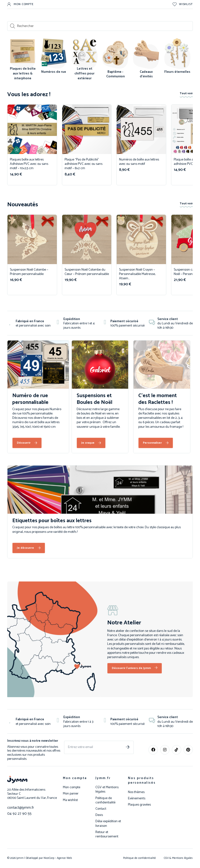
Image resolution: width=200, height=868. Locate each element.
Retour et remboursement (107, 835)
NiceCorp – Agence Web (57, 858)
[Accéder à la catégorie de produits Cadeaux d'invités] (146, 59)
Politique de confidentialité (105, 801)
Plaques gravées (139, 805)
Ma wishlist (70, 800)
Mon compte (75, 778)
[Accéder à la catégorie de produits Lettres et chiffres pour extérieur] (85, 60)
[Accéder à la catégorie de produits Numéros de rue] (53, 57)
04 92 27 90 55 (17, 813)
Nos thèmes (136, 792)
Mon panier (71, 794)
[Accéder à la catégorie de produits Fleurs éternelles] (177, 57)
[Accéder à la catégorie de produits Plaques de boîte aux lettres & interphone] (23, 60)
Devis (99, 815)
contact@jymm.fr (19, 807)
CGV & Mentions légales (178, 858)
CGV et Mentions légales (107, 790)
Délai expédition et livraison (108, 824)
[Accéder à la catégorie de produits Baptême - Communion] (115, 59)
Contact (101, 809)
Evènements (137, 799)
